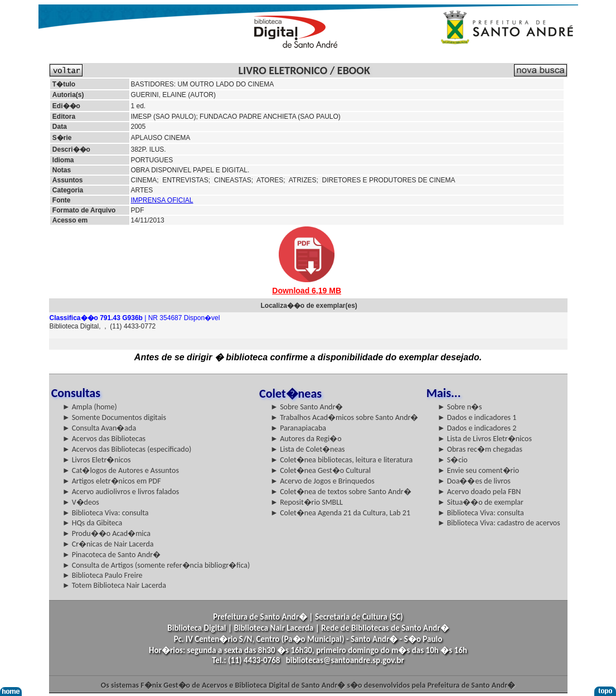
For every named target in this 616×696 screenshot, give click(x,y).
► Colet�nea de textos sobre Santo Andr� (341, 492)
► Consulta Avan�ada (99, 428)
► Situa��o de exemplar (481, 502)
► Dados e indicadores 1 (477, 417)
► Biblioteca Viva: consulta (106, 513)
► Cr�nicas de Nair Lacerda (108, 544)
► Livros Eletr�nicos (97, 460)
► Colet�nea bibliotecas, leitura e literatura (341, 460)
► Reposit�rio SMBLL (307, 502)
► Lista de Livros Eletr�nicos (485, 439)
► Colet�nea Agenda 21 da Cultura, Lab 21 (340, 513)
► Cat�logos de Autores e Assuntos (121, 470)
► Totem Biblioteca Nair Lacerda (114, 585)
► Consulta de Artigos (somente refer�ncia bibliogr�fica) (156, 565)
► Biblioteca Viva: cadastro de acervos (499, 523)
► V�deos (81, 502)
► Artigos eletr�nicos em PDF (112, 481)
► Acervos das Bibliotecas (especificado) (127, 449)
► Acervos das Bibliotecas (104, 439)
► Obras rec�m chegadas (480, 449)
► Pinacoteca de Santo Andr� (112, 555)
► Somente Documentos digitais (114, 417)
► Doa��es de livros (474, 481)
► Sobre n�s (460, 407)
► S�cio (453, 460)
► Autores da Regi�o (306, 439)
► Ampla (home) (90, 407)
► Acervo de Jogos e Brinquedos (322, 481)
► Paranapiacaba (298, 428)
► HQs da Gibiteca (93, 523)
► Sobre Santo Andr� (307, 407)
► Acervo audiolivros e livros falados (121, 492)
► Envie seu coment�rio (478, 470)
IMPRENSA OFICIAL (162, 200)
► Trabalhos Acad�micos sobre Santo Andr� (344, 417)
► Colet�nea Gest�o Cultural (321, 470)
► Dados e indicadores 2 (477, 428)
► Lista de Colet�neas (307, 449)
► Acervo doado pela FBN (479, 492)
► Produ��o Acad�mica (106, 533)
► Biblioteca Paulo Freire (103, 575)
